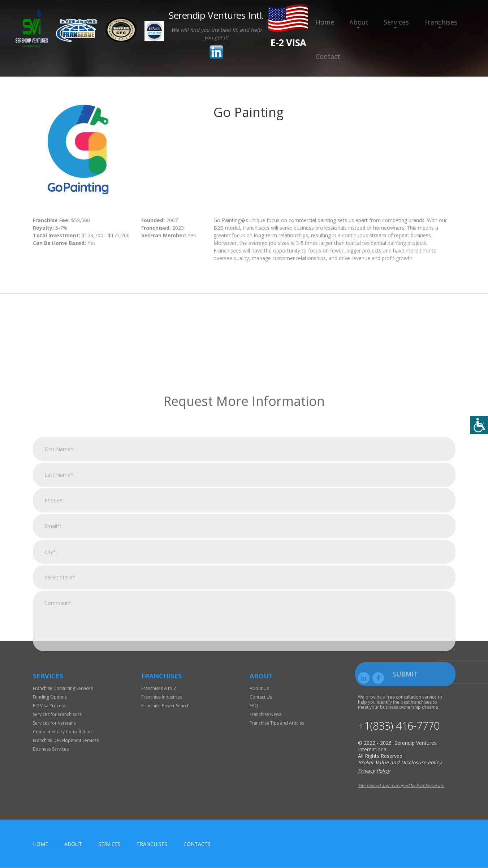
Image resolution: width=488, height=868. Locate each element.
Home (325, 22)
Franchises (441, 22)
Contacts (197, 844)
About (359, 22)
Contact (328, 56)
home (40, 844)
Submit (405, 807)
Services (396, 22)
